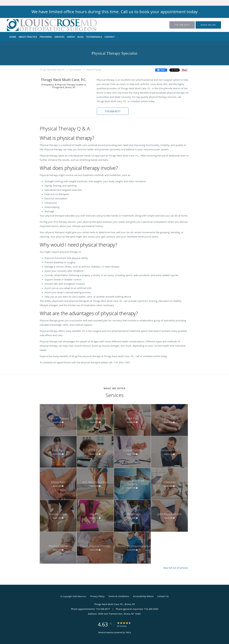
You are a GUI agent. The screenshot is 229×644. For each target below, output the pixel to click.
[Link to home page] (47, 25)
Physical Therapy (94, 70)
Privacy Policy (97, 596)
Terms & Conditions (119, 596)
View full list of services (176, 568)
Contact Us (163, 596)
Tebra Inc (82, 596)
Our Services (75, 70)
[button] (208, 25)
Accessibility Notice (143, 596)
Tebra (128, 632)
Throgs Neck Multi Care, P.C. (52, 70)
